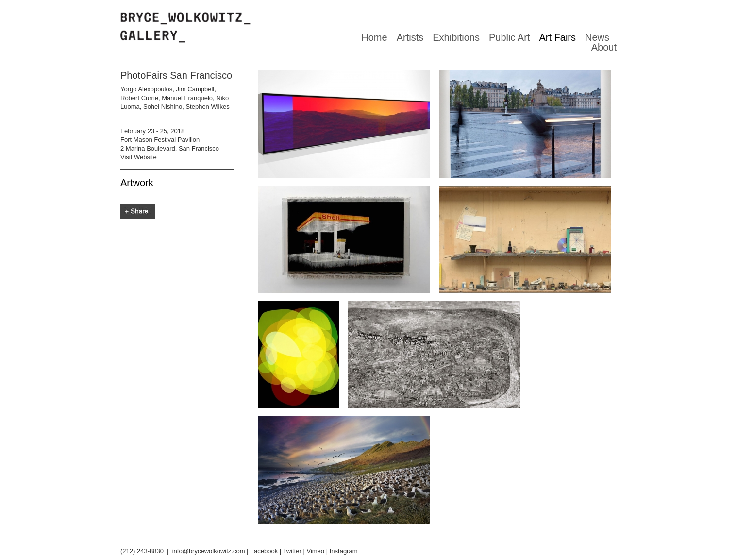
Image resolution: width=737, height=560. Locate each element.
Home (374, 37)
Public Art (509, 37)
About (604, 47)
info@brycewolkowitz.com (209, 551)
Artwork (137, 183)
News (597, 37)
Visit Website (139, 157)
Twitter (292, 551)
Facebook (264, 551)
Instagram (344, 551)
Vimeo (315, 551)
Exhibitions (456, 37)
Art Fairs (557, 37)
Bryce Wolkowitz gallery (185, 28)
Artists (410, 37)
